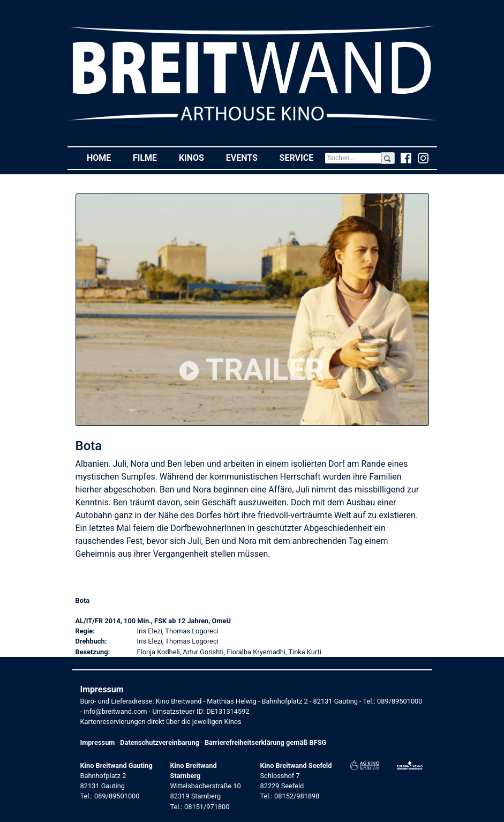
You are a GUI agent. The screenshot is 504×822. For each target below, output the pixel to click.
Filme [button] (151, 157)
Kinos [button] (197, 157)
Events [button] (247, 157)
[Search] (353, 158)
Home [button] (104, 157)
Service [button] (302, 157)
